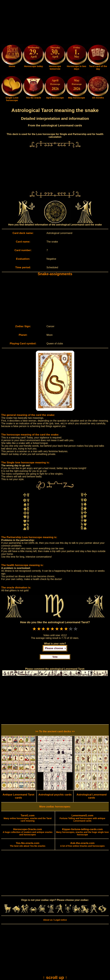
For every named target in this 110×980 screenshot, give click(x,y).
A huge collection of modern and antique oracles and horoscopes (28, 832)
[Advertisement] (55, 23)
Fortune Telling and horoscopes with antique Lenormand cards (82, 818)
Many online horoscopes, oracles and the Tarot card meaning (28, 818)
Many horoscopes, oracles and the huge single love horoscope (82, 832)
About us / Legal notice (55, 920)
